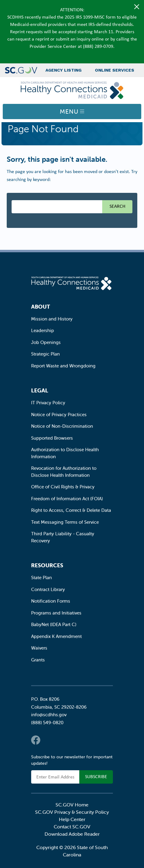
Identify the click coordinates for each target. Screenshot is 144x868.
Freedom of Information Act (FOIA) (67, 499)
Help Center (72, 819)
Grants (38, 660)
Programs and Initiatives (56, 613)
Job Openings (46, 342)
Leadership (43, 330)
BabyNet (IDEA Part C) (54, 624)
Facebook (36, 740)
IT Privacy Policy (48, 403)
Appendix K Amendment (56, 636)
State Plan (41, 577)
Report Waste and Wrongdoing (63, 366)
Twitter (48, 740)
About (41, 307)
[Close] (137, 7)
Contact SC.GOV (72, 827)
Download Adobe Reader (72, 834)
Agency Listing (63, 70)
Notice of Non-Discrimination (62, 426)
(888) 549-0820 (47, 723)
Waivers (39, 648)
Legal (40, 390)
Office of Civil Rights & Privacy (63, 487)
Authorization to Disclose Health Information (65, 453)
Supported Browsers (52, 438)
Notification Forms (51, 601)
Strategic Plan (45, 354)
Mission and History (52, 319)
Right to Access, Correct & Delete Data (71, 510)
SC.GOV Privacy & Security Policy (72, 812)
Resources (47, 565)
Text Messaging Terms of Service (65, 522)
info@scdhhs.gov (49, 715)
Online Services (115, 70)
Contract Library (48, 589)
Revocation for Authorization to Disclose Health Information (64, 472)
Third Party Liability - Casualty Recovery (63, 537)
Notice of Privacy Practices (59, 415)
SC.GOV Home (72, 805)
